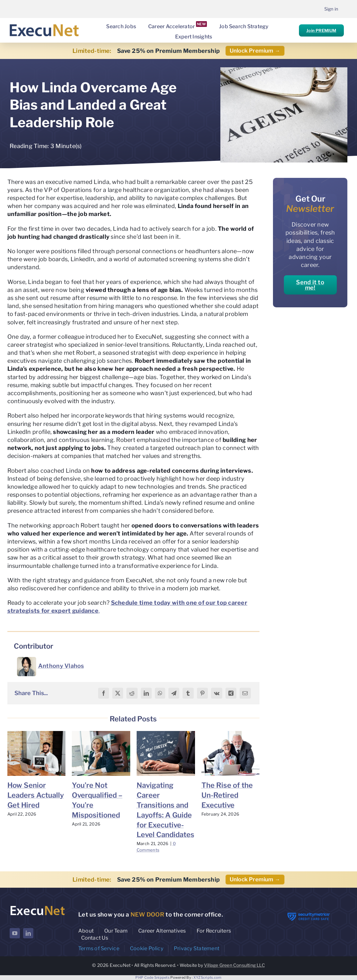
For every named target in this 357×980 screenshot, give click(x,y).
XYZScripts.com (208, 977)
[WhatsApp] (160, 693)
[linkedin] (28, 933)
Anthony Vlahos (61, 666)
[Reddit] (132, 693)
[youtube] (15, 933)
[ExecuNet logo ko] (37, 906)
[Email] (245, 693)
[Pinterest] (202, 693)
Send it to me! (310, 285)
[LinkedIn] (146, 693)
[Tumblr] (188, 693)
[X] (118, 693)
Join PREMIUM (321, 30)
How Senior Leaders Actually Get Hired (36, 795)
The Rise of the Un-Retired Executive (227, 795)
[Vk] (217, 693)
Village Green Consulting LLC (234, 965)
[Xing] (231, 693)
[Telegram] (174, 693)
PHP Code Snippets (153, 977)
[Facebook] (104, 693)
